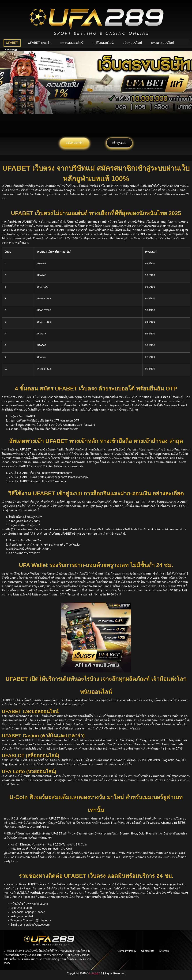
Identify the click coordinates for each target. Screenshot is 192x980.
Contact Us (148, 951)
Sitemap (164, 951)
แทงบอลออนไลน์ (72, 43)
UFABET (12, 43)
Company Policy (127, 951)
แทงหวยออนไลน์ (163, 43)
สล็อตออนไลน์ (132, 43)
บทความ (11, 50)
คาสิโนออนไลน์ (103, 43)
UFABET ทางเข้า (40, 43)
